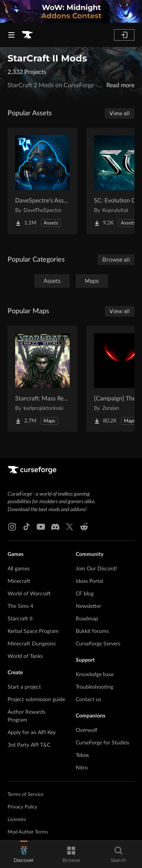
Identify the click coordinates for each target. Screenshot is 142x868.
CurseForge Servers (98, 644)
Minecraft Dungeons (32, 644)
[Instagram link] (12, 527)
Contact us (88, 700)
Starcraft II (20, 619)
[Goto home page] (27, 35)
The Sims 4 (20, 606)
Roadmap (87, 619)
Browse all (116, 260)
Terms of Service (26, 795)
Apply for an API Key (32, 733)
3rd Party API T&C (29, 745)
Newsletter (88, 606)
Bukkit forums (92, 631)
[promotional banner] (71, 11)
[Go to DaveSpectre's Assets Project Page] (42, 181)
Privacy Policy (23, 807)
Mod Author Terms (28, 832)
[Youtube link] (41, 527)
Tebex (82, 755)
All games (19, 569)
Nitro (82, 768)
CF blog (85, 594)
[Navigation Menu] (11, 35)
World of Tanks (25, 656)
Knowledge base (95, 675)
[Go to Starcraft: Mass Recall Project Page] (42, 379)
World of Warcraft (29, 594)
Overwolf (87, 730)
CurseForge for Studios (102, 743)
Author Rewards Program (27, 716)
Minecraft (19, 581)
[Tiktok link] (27, 527)
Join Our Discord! (96, 569)
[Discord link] (55, 527)
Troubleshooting (94, 687)
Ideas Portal (89, 581)
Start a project (24, 687)
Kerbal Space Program (33, 631)
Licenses (17, 820)
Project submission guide (36, 700)
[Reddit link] (84, 527)
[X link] (70, 527)
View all (120, 113)
